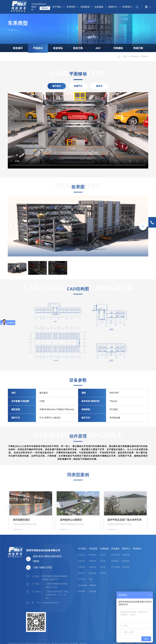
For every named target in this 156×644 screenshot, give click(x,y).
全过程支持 (116, 555)
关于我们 (82, 549)
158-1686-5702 (43, 568)
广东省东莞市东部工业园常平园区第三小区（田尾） (57, 592)
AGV (96, 47)
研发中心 (82, 573)
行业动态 (126, 567)
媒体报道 (126, 561)
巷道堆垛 (60, 47)
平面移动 (43, 47)
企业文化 (82, 561)
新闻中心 (126, 549)
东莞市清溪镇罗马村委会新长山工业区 (57, 585)
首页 (122, 57)
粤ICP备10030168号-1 (61, 639)
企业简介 (82, 555)
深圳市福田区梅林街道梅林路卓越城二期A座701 (55, 577)
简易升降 (131, 47)
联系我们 (137, 549)
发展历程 (82, 567)
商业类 (103, 567)
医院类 (103, 573)
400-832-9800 (42, 556)
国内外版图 (83, 585)
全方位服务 (116, 567)
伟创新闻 (126, 555)
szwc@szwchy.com (50, 598)
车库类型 (134, 56)
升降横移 (113, 47)
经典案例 (104, 549)
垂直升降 (78, 47)
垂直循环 (25, 47)
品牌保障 (115, 561)
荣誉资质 (82, 591)
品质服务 (115, 549)
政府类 (103, 555)
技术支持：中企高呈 (79, 639)
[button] (143, 226)
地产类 (103, 561)
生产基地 (82, 579)
